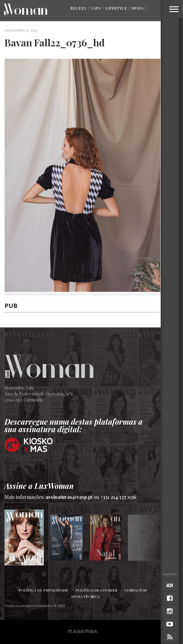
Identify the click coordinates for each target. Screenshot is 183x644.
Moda (138, 8)
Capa (96, 8)
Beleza (78, 8)
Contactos (135, 590)
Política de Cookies (96, 590)
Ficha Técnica (85, 596)
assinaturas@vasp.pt (69, 497)
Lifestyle (116, 8)
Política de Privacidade (43, 590)
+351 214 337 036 (118, 497)
